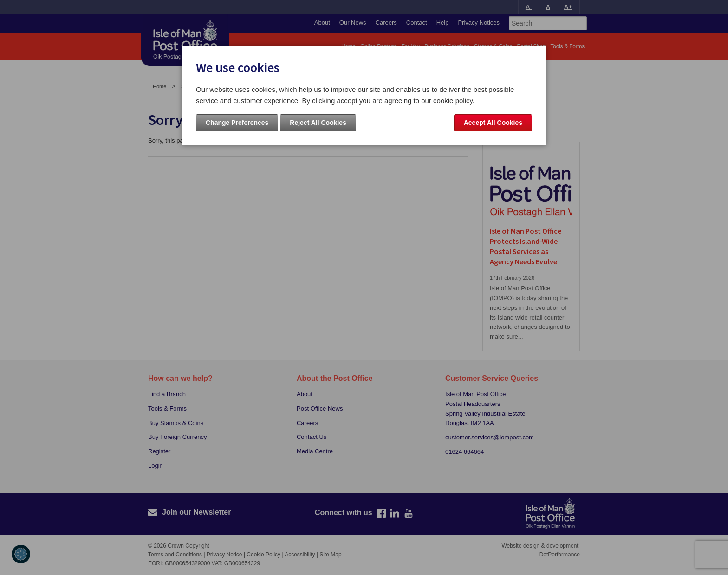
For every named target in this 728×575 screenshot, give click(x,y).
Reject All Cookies (318, 123)
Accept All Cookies (493, 123)
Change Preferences (237, 123)
